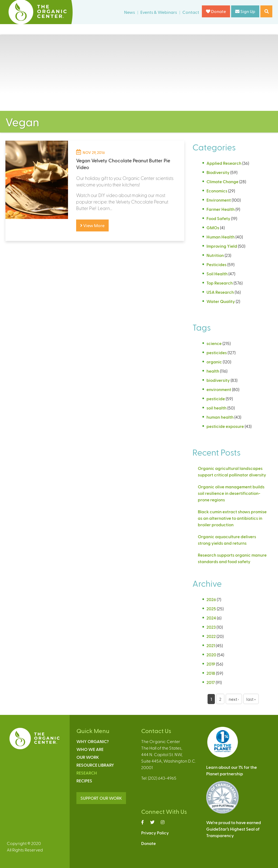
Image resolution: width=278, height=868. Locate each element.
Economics (217, 191)
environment (219, 389)
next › (234, 699)
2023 (211, 627)
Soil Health (217, 274)
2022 (211, 636)
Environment (219, 200)
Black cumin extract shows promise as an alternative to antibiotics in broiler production (232, 518)
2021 (211, 645)
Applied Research (224, 163)
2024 (211, 618)
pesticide (216, 398)
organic (214, 362)
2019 (211, 664)
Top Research (220, 283)
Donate (216, 11)
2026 (211, 599)
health (213, 371)
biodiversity (218, 380)
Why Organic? (93, 741)
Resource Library (95, 765)
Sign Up (245, 11)
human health (220, 417)
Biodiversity (218, 172)
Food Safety (218, 218)
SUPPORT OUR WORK (101, 798)
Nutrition (215, 255)
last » (251, 699)
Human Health (221, 237)
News (130, 12)
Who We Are (90, 749)
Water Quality (221, 301)
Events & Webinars (159, 12)
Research (87, 773)
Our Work (88, 757)
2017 (211, 682)
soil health (216, 408)
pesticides (217, 352)
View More (92, 225)
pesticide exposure (225, 426)
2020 (211, 655)
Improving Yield (222, 246)
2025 (211, 609)
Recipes (84, 781)
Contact (191, 12)
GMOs (213, 228)
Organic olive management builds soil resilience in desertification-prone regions (231, 493)
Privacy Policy (155, 833)
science (214, 343)
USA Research (220, 292)
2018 (211, 673)
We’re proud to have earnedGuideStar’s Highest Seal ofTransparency (234, 829)
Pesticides (216, 264)
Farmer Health (221, 209)
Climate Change (222, 181)
